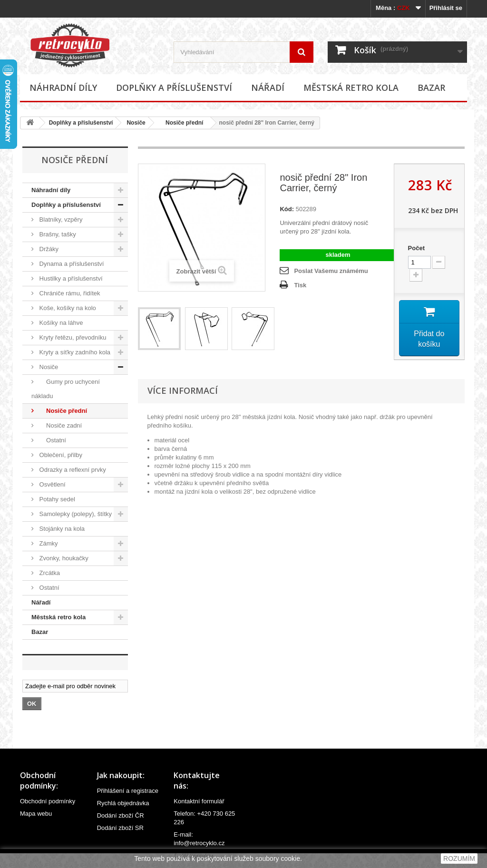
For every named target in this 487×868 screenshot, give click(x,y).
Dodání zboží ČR (121, 815)
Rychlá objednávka (123, 803)
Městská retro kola (351, 88)
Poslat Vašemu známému (331, 271)
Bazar (431, 88)
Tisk (300, 285)
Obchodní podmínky (48, 801)
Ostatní (52, 440)
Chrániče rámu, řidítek (69, 293)
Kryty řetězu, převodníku (72, 337)
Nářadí (268, 88)
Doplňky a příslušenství (174, 88)
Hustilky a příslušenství (70, 278)
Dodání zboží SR (120, 828)
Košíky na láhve (60, 323)
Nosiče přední (181, 123)
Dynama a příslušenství (71, 264)
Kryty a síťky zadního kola (74, 352)
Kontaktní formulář (199, 801)
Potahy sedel (56, 499)
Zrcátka (49, 573)
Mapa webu (36, 814)
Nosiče (136, 123)
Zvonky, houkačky (63, 558)
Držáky (48, 249)
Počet (416, 248)
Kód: (287, 209)
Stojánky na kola (61, 529)
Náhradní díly (63, 88)
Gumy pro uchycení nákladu (66, 389)
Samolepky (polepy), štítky (75, 514)
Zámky (48, 543)
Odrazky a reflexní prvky (72, 470)
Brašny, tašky (57, 234)
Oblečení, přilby (60, 455)
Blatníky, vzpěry (60, 219)
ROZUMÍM (459, 858)
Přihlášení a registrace (128, 791)
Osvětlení (52, 484)
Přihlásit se (446, 8)
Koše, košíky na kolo (67, 308)
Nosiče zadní (60, 425)
